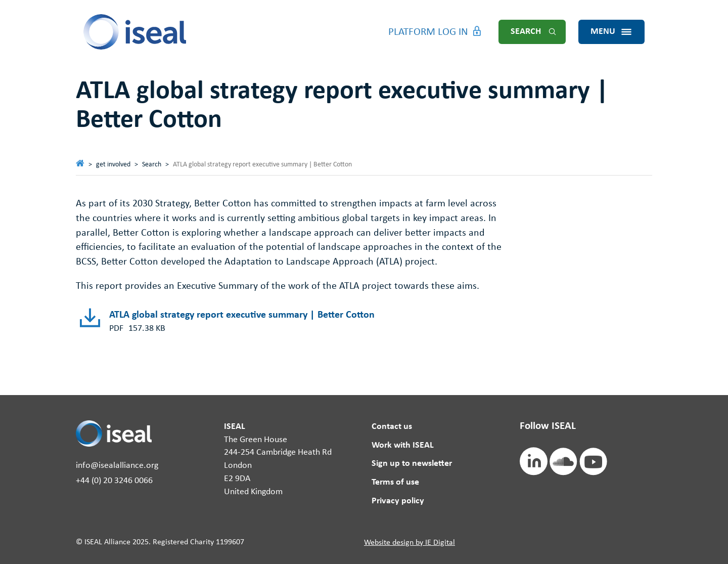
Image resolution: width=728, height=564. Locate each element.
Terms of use (395, 482)
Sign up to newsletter (412, 464)
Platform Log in (428, 32)
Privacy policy (398, 501)
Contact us (392, 427)
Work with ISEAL (403, 445)
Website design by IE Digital (409, 543)
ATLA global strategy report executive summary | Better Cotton (242, 315)
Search (526, 32)
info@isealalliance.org (117, 466)
